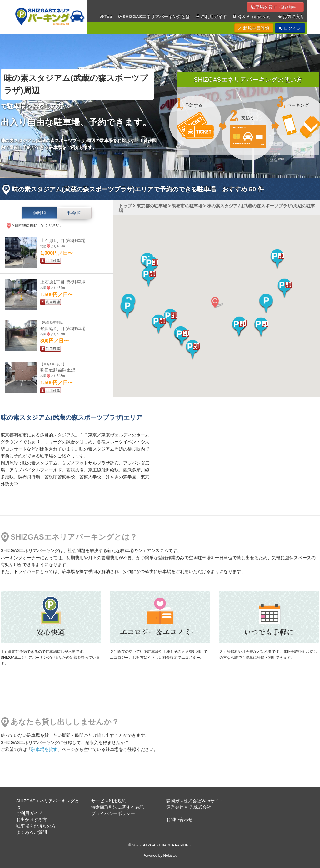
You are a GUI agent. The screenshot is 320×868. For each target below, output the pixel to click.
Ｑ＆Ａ (252, 17)
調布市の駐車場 (187, 206)
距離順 (39, 213)
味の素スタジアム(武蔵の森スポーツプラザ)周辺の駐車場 (217, 208)
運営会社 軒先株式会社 (189, 807)
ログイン (290, 28)
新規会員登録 (254, 28)
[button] (239, 327)
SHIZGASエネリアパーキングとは (154, 17)
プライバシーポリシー (113, 813)
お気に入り (291, 17)
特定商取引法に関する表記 (117, 807)
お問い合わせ (179, 820)
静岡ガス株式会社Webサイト (195, 801)
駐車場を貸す (275, 7)
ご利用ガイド (211, 17)
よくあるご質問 (32, 832)
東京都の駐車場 (152, 206)
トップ (125, 206)
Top (106, 17)
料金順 (74, 213)
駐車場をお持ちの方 (36, 826)
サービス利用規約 (109, 801)
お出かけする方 (32, 820)
